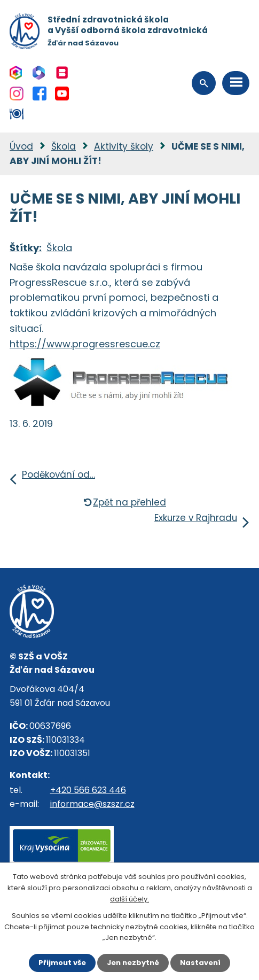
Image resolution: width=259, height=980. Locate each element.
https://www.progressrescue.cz (85, 344)
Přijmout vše (62, 963)
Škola (64, 146)
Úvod (21, 146)
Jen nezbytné (133, 963)
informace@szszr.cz (92, 804)
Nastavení (200, 963)
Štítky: (26, 248)
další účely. (129, 899)
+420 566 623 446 (88, 790)
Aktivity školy (124, 146)
